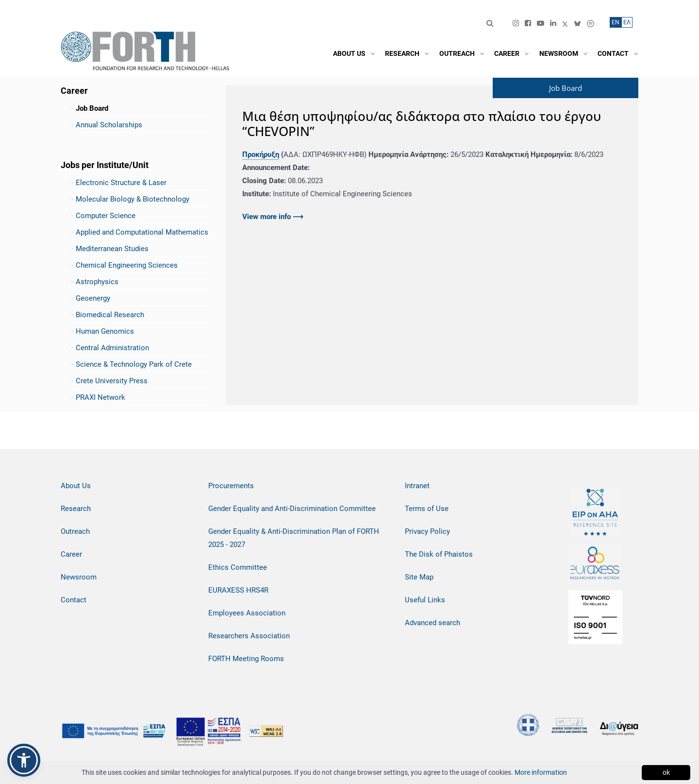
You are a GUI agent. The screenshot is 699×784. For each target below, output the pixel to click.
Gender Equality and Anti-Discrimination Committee (292, 509)
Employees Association (247, 613)
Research (76, 509)
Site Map (419, 577)
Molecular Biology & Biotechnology (133, 199)
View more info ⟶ (273, 217)
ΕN (616, 22)
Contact (74, 600)
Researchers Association (249, 636)
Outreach (75, 531)
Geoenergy (93, 298)
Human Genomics (105, 331)
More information (541, 772)
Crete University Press (112, 381)
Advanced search (433, 623)
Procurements (231, 486)
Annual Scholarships (109, 125)
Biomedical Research (110, 315)
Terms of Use (427, 509)
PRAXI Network (100, 397)
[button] (24, 760)
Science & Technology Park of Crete (134, 364)
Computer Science (106, 216)
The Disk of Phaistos (439, 554)
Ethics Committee (238, 567)
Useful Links (425, 600)
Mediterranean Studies (112, 249)
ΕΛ (627, 22)
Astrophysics (97, 282)
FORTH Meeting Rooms (246, 659)
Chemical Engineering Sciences (127, 265)
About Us (76, 486)
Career (71, 554)
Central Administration (112, 348)
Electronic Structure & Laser (121, 183)
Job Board (92, 108)
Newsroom (79, 577)
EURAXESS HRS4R (238, 590)
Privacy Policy (427, 531)
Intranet (417, 486)
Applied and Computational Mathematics (142, 232)
